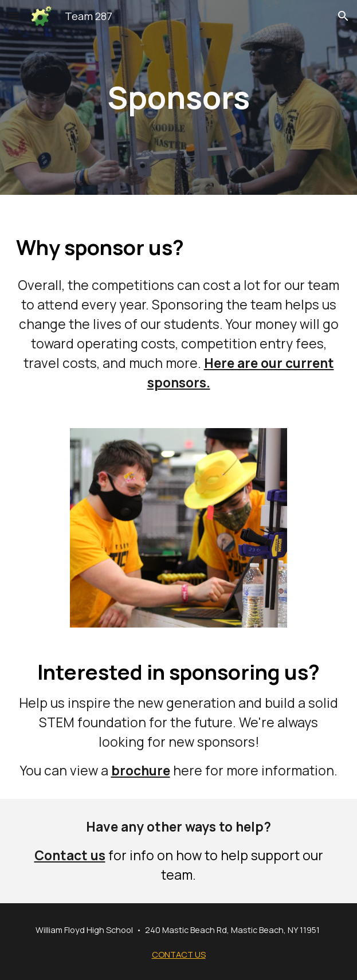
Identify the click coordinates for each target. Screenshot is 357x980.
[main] (178, 97)
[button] (14, 16)
